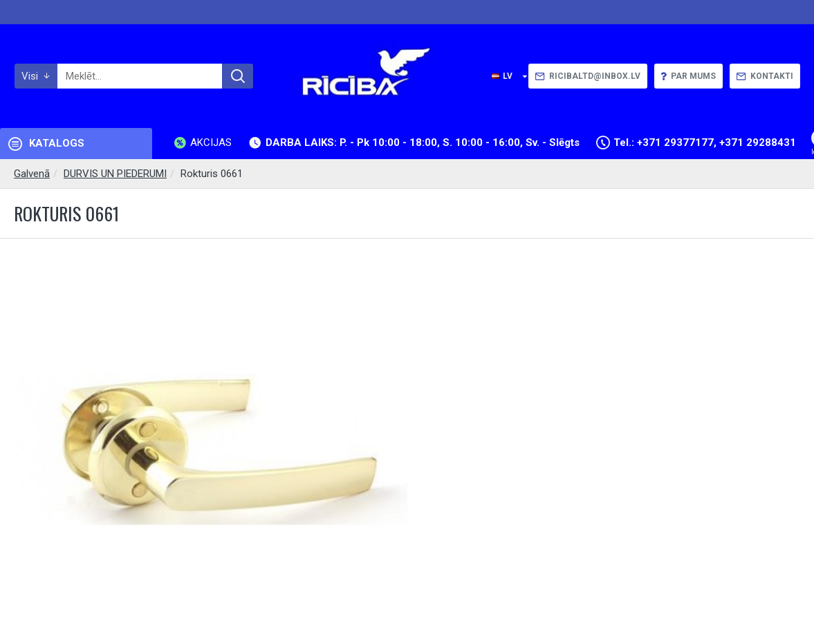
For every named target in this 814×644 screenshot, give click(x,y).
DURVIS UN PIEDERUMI (115, 174)
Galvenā (32, 174)
